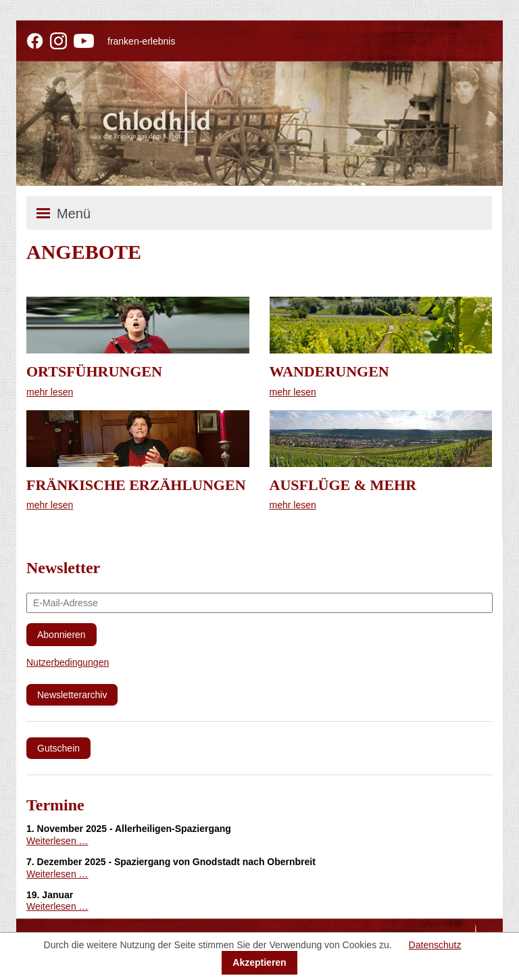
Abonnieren (61, 635)
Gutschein (58, 748)
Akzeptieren (259, 962)
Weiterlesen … (57, 841)
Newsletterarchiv (72, 695)
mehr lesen (50, 392)
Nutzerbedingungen (68, 662)
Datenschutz (435, 945)
